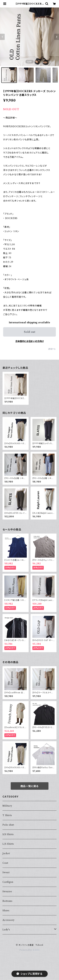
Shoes (6, 911)
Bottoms (7, 901)
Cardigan (8, 882)
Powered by (29, 950)
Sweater (7, 891)
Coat (5, 863)
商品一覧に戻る (30, 786)
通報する (52, 349)
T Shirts (7, 815)
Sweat (6, 872)
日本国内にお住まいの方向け (30, 341)
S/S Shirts (8, 834)
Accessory (8, 920)
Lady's (6, 930)
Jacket (6, 853)
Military (7, 806)
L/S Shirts (8, 844)
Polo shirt (8, 825)
